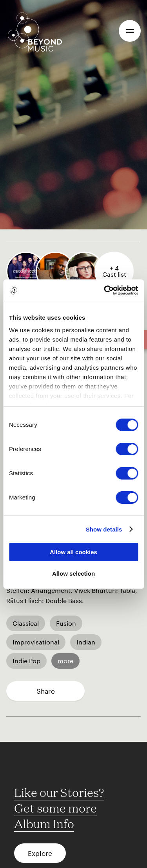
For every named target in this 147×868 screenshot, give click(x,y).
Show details (104, 529)
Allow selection (73, 574)
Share (46, 691)
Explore (40, 853)
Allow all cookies (73, 552)
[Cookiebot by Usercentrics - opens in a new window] (105, 290)
